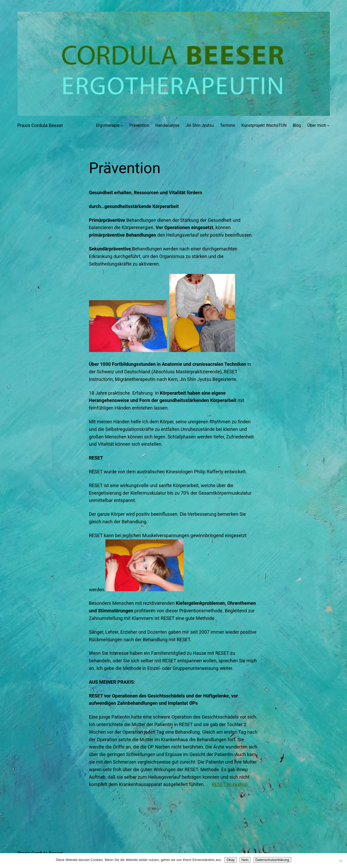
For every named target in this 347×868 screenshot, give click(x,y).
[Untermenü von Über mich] (329, 125)
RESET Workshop (230, 784)
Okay (231, 860)
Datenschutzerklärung (272, 860)
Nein (245, 860)
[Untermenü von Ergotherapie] (122, 125)
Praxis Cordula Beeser (40, 125)
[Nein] (340, 861)
